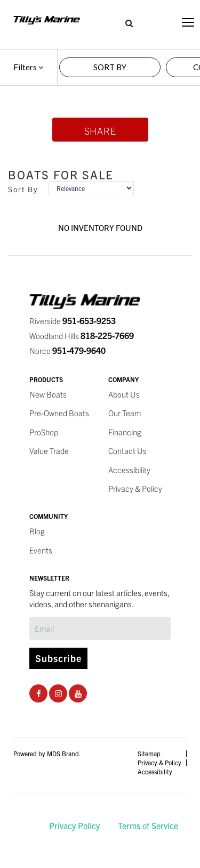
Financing (125, 432)
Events (41, 550)
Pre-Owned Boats (59, 413)
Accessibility (129, 470)
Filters (29, 67)
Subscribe (58, 658)
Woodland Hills (82, 336)
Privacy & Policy (135, 488)
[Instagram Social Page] (58, 693)
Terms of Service (148, 825)
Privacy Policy (74, 825)
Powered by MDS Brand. (47, 753)
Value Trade (49, 450)
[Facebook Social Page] (39, 693)
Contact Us (127, 450)
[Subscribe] (100, 628)
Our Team (125, 413)
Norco (67, 350)
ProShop (44, 432)
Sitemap (149, 753)
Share (100, 131)
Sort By (23, 189)
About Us (124, 394)
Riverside (73, 321)
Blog (37, 531)
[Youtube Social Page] (78, 693)
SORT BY (110, 67)
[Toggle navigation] (188, 22)
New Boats (48, 394)
